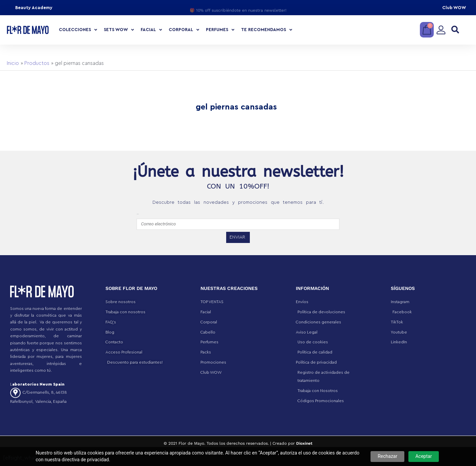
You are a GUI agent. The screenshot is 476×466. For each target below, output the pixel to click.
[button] (455, 30)
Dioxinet (304, 443)
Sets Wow (119, 30)
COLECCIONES (78, 30)
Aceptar (424, 456)
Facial (151, 30)
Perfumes (220, 30)
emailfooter (138, 214)
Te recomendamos (267, 30)
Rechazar (387, 456)
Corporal (184, 30)
